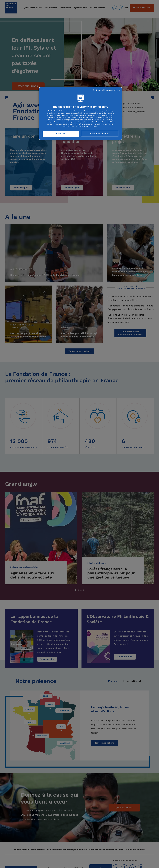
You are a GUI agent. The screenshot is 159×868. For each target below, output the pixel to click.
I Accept (61, 134)
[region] (80, 114)
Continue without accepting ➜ (107, 90)
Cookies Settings (100, 134)
